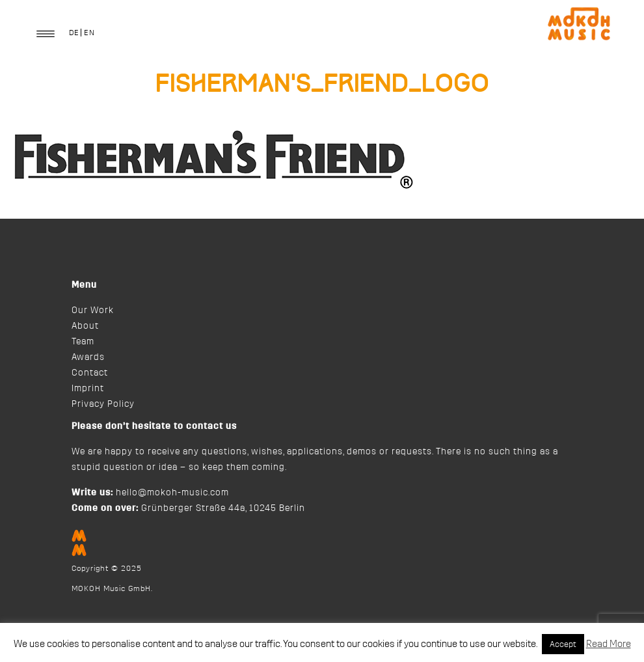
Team (83, 342)
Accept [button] (563, 644)
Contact (90, 373)
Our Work (93, 310)
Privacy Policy (103, 404)
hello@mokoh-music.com (172, 493)
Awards (88, 357)
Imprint (88, 389)
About (85, 326)
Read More (609, 644)
